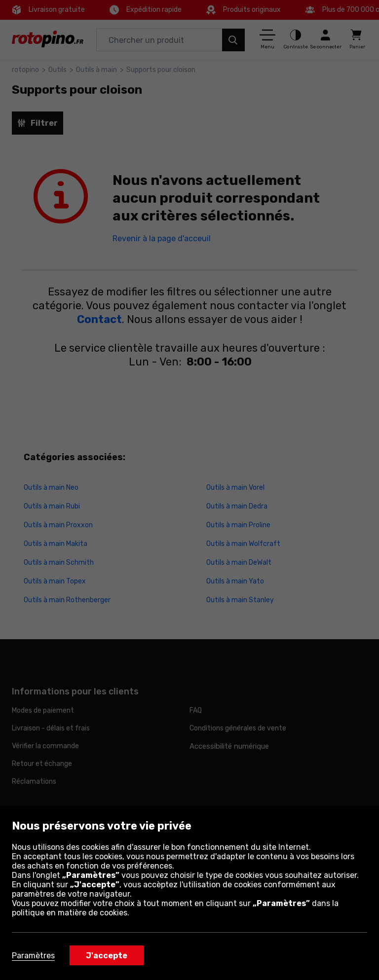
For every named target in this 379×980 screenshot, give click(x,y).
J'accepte (107, 956)
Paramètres (33, 956)
